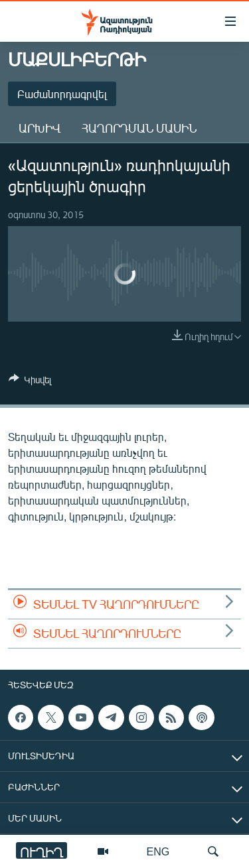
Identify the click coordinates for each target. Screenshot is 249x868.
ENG (158, 851)
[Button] (30, 382)
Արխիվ (40, 128)
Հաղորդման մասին (139, 128)
